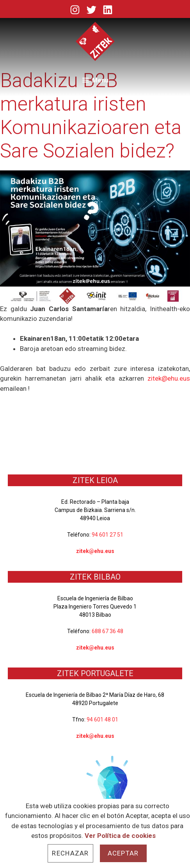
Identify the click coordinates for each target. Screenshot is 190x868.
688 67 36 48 (107, 631)
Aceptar (123, 853)
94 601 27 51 (107, 535)
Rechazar (70, 853)
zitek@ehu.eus (169, 378)
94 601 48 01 (102, 719)
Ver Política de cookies (120, 836)
